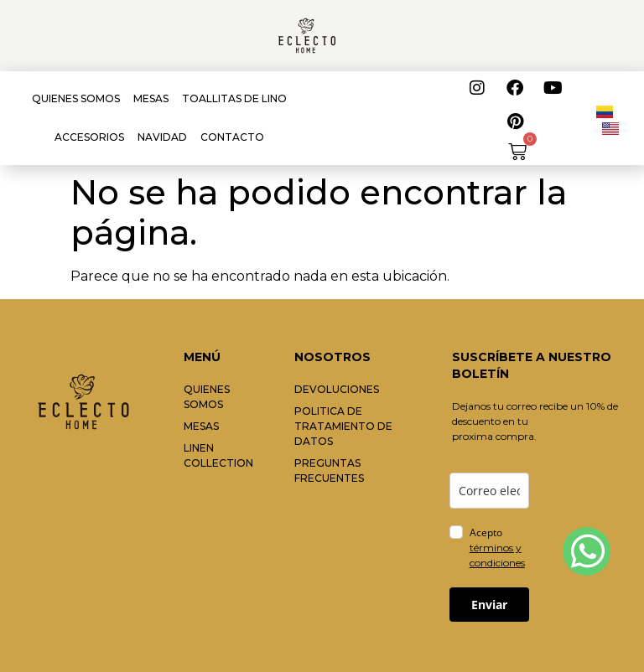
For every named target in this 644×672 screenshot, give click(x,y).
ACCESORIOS (89, 137)
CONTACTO (232, 137)
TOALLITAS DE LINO (234, 98)
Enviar (489, 605)
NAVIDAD (162, 137)
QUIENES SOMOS (76, 98)
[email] (489, 491)
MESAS (151, 98)
